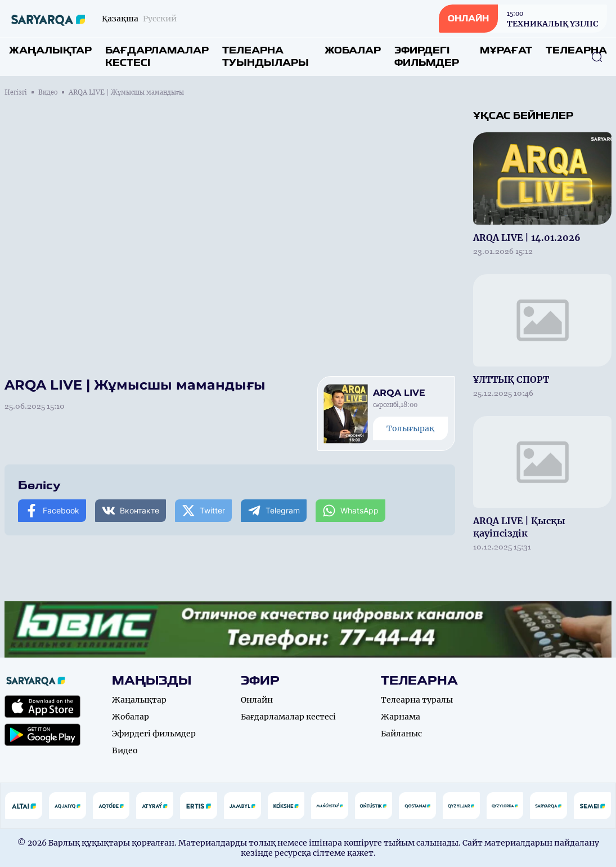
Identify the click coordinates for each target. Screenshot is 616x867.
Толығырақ (410, 428)
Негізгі (16, 92)
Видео (48, 92)
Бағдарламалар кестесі (157, 57)
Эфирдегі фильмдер (427, 57)
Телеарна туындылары (266, 57)
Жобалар (353, 50)
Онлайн (257, 700)
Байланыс (401, 734)
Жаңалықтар (50, 50)
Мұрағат (506, 50)
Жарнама (401, 717)
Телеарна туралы (417, 700)
